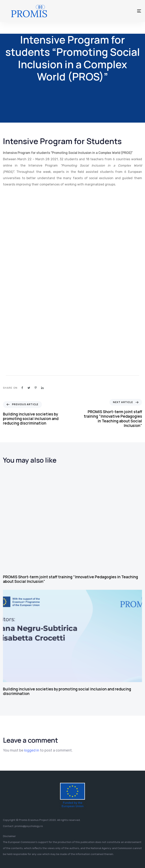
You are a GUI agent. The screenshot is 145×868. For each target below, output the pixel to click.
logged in (32, 750)
